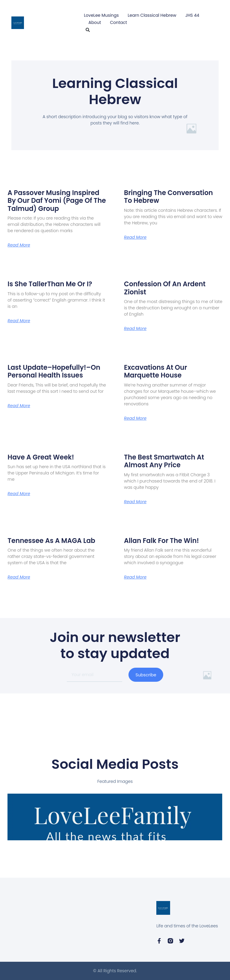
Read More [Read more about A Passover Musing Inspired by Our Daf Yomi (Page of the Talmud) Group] (19, 245)
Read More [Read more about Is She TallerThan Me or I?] (19, 321)
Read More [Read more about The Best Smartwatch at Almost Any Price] (135, 502)
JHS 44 (192, 15)
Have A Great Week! (41, 457)
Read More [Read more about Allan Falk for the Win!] (135, 577)
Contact (118, 22)
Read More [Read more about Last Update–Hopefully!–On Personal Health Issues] (19, 406)
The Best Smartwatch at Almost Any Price (164, 461)
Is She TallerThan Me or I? (50, 284)
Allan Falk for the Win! (161, 541)
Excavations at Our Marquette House (156, 371)
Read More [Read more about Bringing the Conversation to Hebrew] (135, 237)
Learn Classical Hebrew (152, 15)
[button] (88, 30)
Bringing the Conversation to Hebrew (168, 197)
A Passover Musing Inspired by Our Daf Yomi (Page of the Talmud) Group (57, 201)
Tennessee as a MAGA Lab (51, 541)
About (95, 22)
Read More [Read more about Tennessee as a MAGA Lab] (19, 577)
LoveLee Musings (101, 15)
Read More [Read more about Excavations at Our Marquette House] (135, 418)
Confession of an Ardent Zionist (165, 288)
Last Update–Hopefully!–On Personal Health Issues (54, 371)
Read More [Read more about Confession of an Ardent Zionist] (135, 328)
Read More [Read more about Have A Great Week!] (19, 494)
